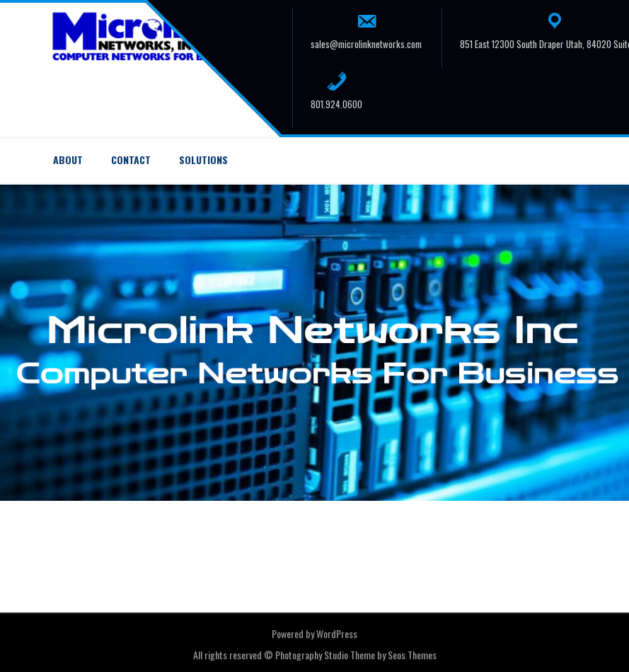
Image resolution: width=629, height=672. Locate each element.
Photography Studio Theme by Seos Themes (356, 655)
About (68, 160)
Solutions (203, 160)
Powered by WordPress (314, 633)
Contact (131, 160)
